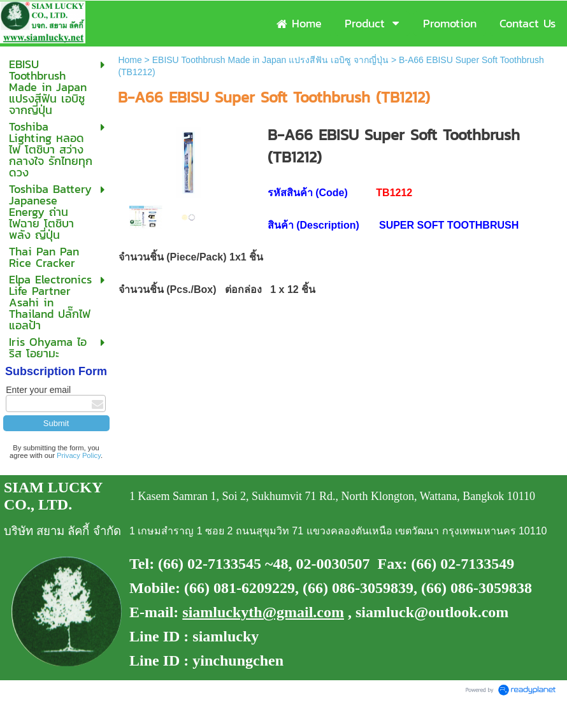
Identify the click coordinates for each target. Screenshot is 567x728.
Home (130, 60)
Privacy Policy (79, 455)
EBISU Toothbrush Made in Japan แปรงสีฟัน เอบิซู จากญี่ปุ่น (270, 60)
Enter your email (38, 390)
